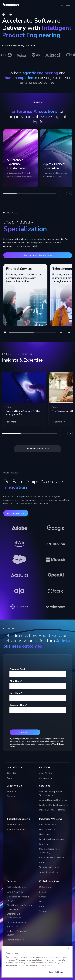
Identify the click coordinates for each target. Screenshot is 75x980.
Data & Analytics (15, 892)
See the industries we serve (38, 255)
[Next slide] (11, 15)
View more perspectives (37, 449)
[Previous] (61, 194)
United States (46, 887)
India (41, 902)
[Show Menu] (68, 5)
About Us (11, 773)
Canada (43, 897)
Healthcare (44, 834)
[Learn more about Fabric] (56, 591)
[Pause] (5, 332)
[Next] (69, 194)
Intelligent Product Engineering (54, 805)
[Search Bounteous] (62, 5)
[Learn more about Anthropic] (56, 544)
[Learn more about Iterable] (19, 607)
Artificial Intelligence (16, 887)
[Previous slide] (4, 15)
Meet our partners (16, 513)
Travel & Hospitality (49, 872)
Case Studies (46, 773)
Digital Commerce (15, 940)
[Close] (68, 949)
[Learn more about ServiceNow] (56, 607)
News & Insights (14, 825)
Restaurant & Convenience (52, 857)
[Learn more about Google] (56, 528)
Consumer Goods (47, 825)
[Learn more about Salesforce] (19, 560)
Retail (42, 862)
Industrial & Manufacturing (51, 839)
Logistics (43, 844)
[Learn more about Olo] (19, 591)
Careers (10, 778)
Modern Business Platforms (52, 810)
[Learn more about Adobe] (19, 528)
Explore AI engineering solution (19, 45)
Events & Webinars (16, 830)
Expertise (11, 791)
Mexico (43, 906)
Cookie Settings (56, 972)
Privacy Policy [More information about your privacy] (46, 965)
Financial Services (48, 830)
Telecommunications (49, 867)
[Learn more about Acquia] (19, 575)
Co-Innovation (46, 778)
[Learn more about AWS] (19, 544)
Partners (11, 796)
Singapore (44, 911)
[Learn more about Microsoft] (56, 560)
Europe (43, 892)
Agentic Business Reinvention (53, 800)
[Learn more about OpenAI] (56, 575)
